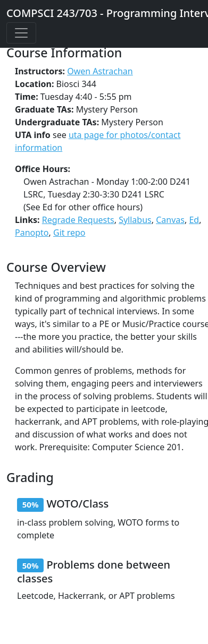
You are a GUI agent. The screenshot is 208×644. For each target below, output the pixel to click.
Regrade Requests (78, 220)
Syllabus (135, 220)
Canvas (170, 220)
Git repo (69, 233)
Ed (194, 220)
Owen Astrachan (100, 71)
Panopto (32, 233)
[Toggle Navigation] (21, 33)
